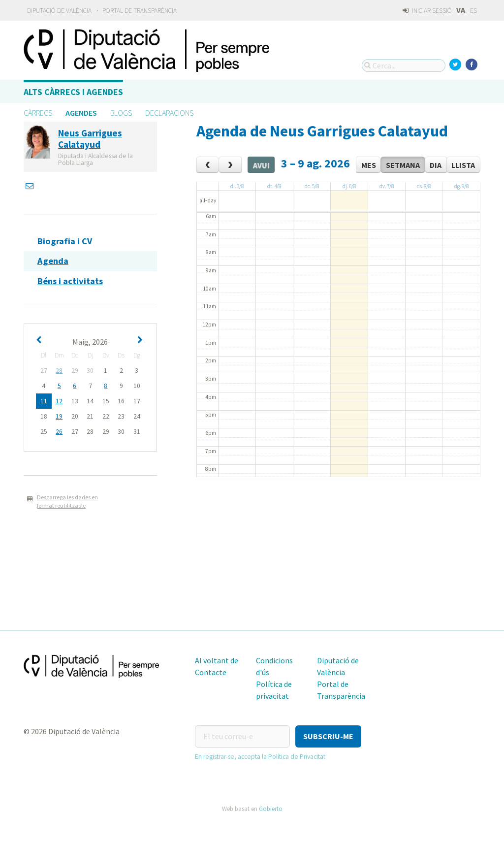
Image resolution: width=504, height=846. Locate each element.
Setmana (403, 165)
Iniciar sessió (427, 11)
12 (59, 401)
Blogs (121, 113)
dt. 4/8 (274, 186)
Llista (463, 165)
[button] (328, 736)
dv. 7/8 (387, 186)
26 (59, 432)
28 (59, 371)
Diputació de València (59, 11)
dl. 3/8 (237, 186)
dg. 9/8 (461, 186)
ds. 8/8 (424, 186)
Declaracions (169, 113)
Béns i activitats (70, 281)
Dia (436, 165)
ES (473, 11)
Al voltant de (217, 660)
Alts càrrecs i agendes (73, 92)
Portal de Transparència (140, 11)
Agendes (81, 113)
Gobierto (271, 809)
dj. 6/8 (349, 186)
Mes (369, 165)
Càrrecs (38, 113)
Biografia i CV (65, 241)
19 (59, 416)
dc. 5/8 (312, 186)
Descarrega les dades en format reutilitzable (67, 501)
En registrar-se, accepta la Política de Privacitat (260, 757)
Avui (261, 165)
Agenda (53, 261)
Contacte (211, 672)
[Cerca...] (404, 65)
